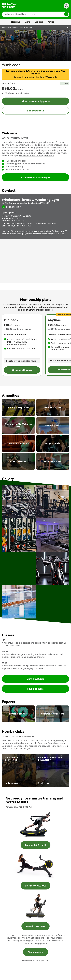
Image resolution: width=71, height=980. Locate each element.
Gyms (27, 22)
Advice (51, 22)
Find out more (35, 689)
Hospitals (16, 22)
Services (39, 22)
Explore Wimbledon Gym (35, 178)
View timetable (36, 679)
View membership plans (36, 101)
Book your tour (36, 111)
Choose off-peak (22, 370)
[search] (35, 14)
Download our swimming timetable (36, 156)
